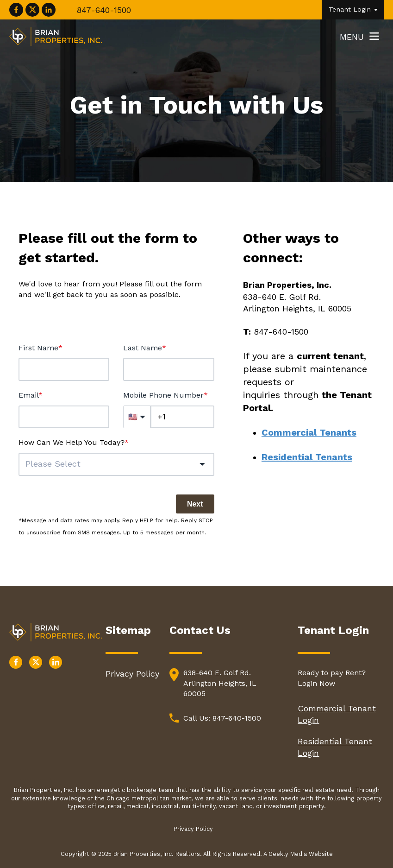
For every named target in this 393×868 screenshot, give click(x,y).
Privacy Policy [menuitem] (132, 674)
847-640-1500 (104, 10)
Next (195, 504)
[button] (116, 464)
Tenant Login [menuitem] (350, 9)
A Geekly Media (286, 854)
